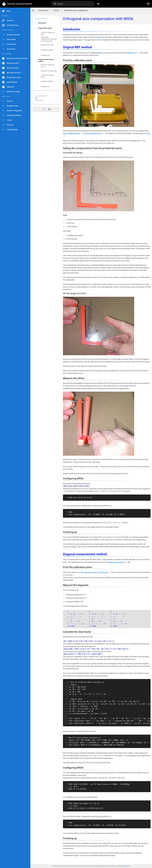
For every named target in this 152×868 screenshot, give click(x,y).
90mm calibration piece (93, 133)
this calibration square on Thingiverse (94, 572)
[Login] (148, 4)
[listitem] (46, 23)
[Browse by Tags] (98, 4)
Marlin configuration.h (117, 562)
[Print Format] (49, 109)
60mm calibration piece (71, 133)
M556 (100, 37)
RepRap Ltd (132, 53)
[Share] (44, 109)
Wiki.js (128, 866)
